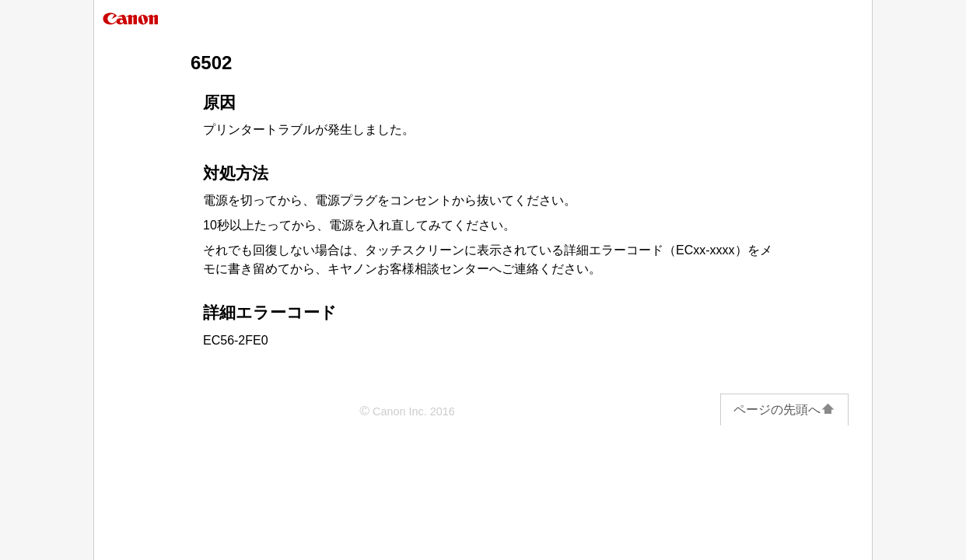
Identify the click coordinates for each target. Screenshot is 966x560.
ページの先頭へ (784, 409)
